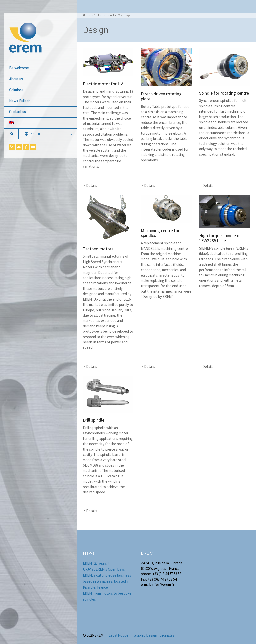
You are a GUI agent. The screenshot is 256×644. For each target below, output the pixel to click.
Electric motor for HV (103, 84)
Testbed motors (98, 249)
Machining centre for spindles (160, 233)
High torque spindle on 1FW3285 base (220, 238)
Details (92, 185)
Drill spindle (94, 420)
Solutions (16, 90)
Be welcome (19, 68)
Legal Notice (119, 635)
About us (16, 79)
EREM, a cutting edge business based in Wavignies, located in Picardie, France (107, 581)
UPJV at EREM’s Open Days (104, 569)
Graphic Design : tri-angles (154, 635)
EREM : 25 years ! (96, 563)
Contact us (18, 112)
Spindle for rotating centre (224, 93)
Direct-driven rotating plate (161, 96)
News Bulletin (20, 101)
